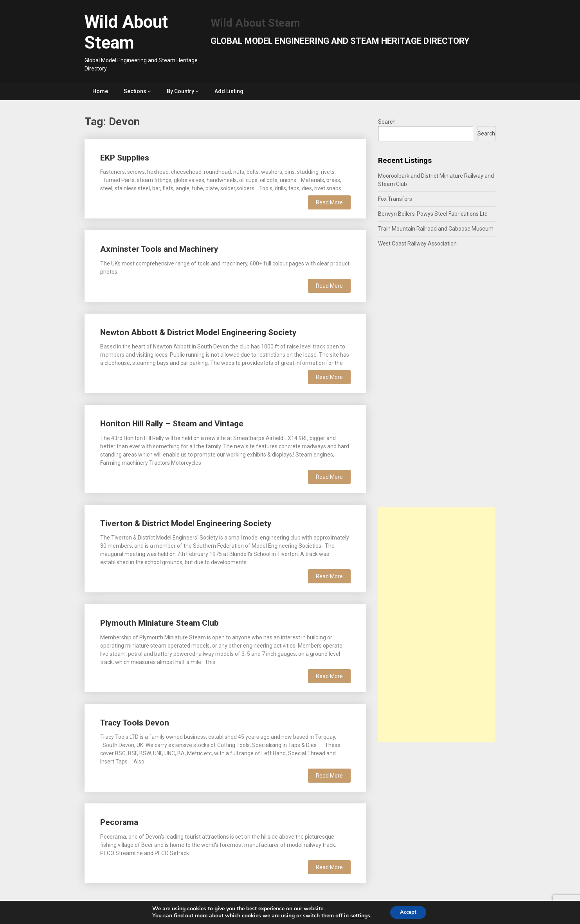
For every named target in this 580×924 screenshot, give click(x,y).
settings (358, 915)
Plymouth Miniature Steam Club (159, 623)
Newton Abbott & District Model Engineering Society (198, 332)
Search (387, 122)
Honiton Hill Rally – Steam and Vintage (172, 424)
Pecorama (119, 822)
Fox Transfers (395, 199)
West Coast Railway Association (417, 244)
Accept (408, 912)
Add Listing (229, 91)
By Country (180, 91)
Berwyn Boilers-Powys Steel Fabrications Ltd (433, 214)
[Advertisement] (437, 625)
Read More (329, 202)
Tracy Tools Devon (135, 723)
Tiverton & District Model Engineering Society (186, 523)
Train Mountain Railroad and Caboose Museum (436, 229)
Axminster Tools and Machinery (159, 249)
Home (100, 91)
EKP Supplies (125, 158)
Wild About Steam (126, 32)
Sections (135, 91)
